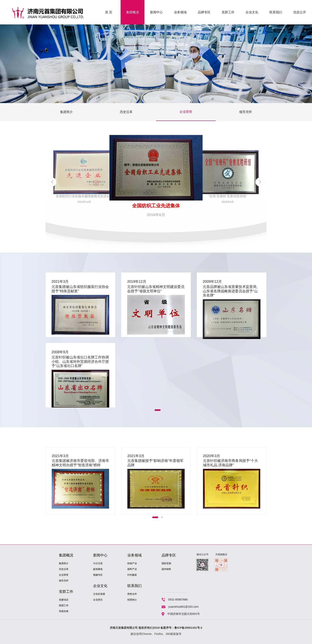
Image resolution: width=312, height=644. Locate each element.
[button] (260, 182)
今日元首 (98, 563)
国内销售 (166, 569)
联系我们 (276, 12)
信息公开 (300, 12)
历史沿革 (126, 112)
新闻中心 (156, 12)
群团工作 (64, 605)
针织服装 (132, 575)
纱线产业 (132, 563)
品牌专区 (204, 12)
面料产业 (132, 569)
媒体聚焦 (98, 569)
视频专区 (98, 575)
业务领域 (180, 12)
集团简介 (66, 112)
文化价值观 (99, 594)
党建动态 (64, 600)
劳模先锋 (64, 611)
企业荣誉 (186, 112)
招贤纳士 (132, 600)
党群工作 (228, 12)
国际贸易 (166, 563)
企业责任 (98, 600)
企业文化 (252, 12)
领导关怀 (246, 112)
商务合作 (132, 594)
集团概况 (133, 12)
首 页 (109, 12)
